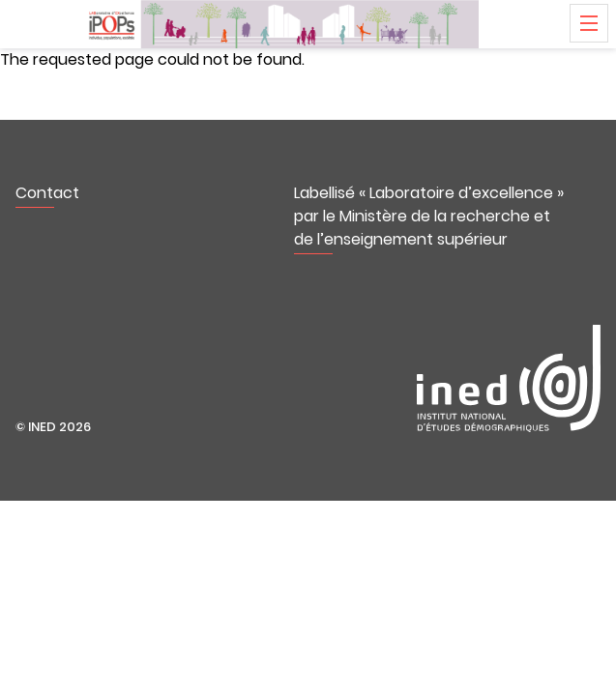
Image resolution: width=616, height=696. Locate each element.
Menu (589, 23)
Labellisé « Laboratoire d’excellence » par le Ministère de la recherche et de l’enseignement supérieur (429, 216)
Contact (47, 193)
